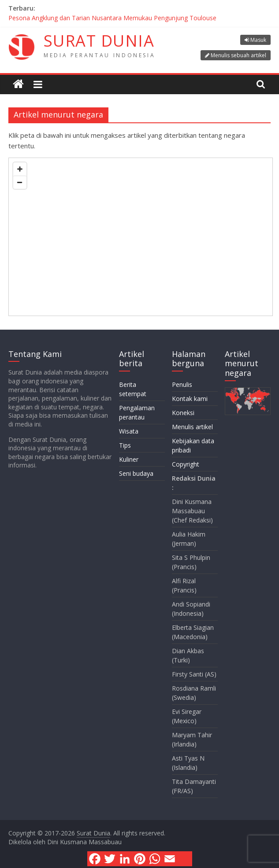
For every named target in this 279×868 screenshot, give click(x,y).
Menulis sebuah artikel (238, 55)
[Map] (141, 237)
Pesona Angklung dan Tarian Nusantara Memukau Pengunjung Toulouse (112, 18)
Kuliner (129, 459)
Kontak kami (190, 399)
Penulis (182, 384)
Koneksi (183, 413)
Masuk (258, 40)
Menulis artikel (192, 427)
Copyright (186, 464)
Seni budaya (136, 473)
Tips (125, 445)
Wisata (129, 431)
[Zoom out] (20, 182)
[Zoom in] (20, 169)
